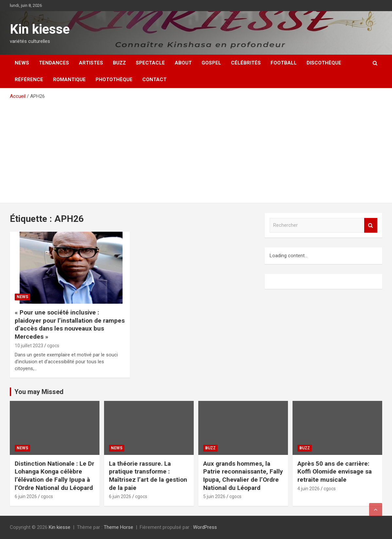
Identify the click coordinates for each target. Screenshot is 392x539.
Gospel (211, 63)
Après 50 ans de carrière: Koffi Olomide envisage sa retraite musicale (335, 472)
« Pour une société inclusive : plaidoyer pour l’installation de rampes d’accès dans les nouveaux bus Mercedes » (70, 324)
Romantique (69, 80)
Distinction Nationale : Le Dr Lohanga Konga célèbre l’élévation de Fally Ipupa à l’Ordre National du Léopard (54, 476)
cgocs (53, 346)
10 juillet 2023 (29, 346)
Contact (154, 80)
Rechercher (371, 225)
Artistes (91, 63)
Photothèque (114, 80)
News (22, 63)
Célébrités (246, 63)
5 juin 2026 (214, 496)
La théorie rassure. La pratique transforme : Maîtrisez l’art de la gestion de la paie (148, 476)
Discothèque (324, 63)
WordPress (205, 527)
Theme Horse (118, 527)
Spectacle (150, 63)
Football (284, 63)
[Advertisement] (196, 149)
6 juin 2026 (26, 496)
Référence (29, 80)
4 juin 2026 (309, 489)
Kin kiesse (40, 29)
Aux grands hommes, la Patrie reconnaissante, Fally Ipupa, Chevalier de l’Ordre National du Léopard (243, 476)
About (183, 63)
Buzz (119, 63)
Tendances (54, 63)
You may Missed (39, 392)
